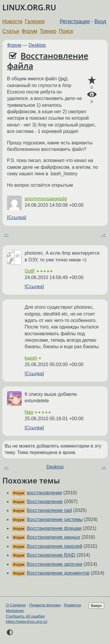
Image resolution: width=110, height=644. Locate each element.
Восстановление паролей (54, 546)
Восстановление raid (49, 510)
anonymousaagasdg (46, 199)
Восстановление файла (48, 61)
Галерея (35, 21)
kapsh (31, 358)
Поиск (66, 31)
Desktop (37, 45)
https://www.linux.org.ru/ (27, 622)
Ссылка (17, 217)
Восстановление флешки (54, 528)
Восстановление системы (55, 519)
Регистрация (75, 21)
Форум (29, 31)
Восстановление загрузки (54, 564)
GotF (30, 271)
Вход (100, 21)
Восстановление (45, 502)
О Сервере (16, 605)
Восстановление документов (58, 573)
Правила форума (45, 605)
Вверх (96, 606)
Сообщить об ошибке (25, 616)
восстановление (44, 493)
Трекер (48, 31)
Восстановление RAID (51, 555)
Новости (12, 21)
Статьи (11, 31)
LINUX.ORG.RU (29, 7)
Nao (29, 412)
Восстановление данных (53, 537)
